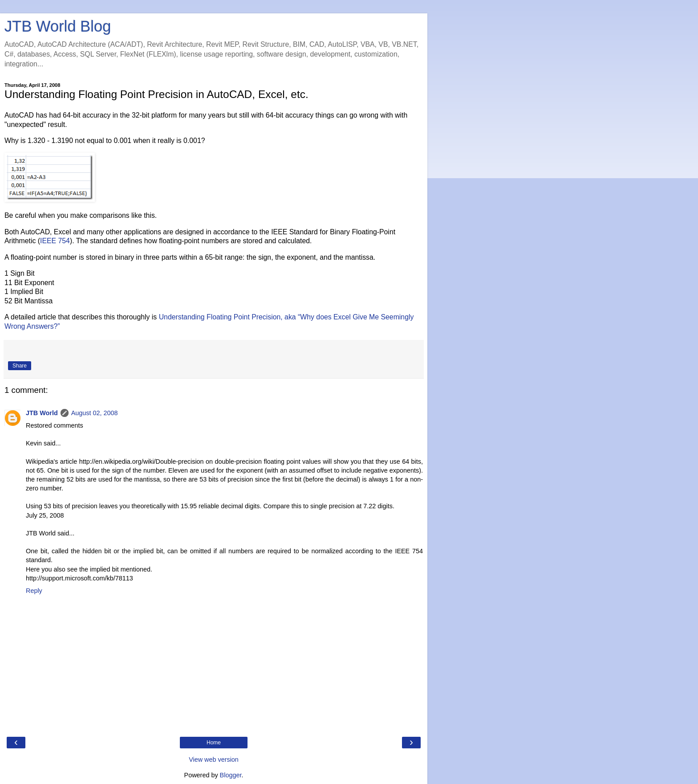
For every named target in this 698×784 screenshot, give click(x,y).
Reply (34, 591)
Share (20, 366)
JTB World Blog (58, 26)
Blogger (231, 775)
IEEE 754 (55, 241)
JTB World (42, 413)
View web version (214, 759)
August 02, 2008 (95, 413)
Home (214, 743)
